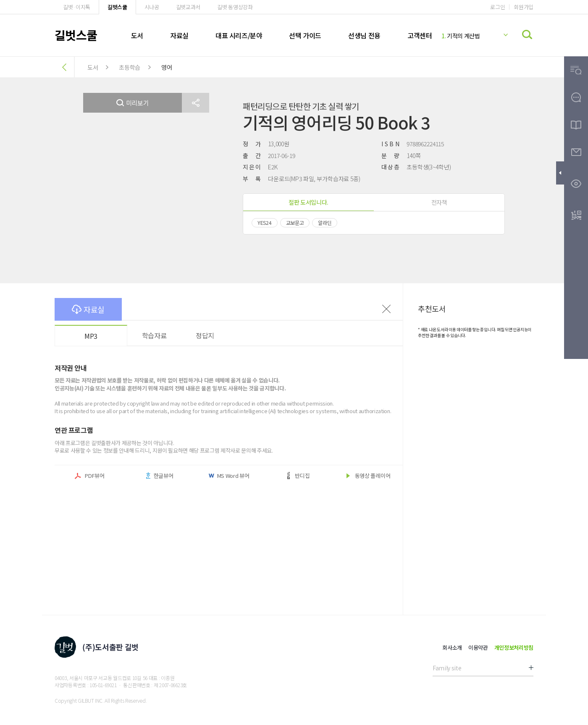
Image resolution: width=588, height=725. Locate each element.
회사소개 (452, 647)
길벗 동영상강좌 (235, 7)
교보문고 (295, 223)
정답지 (205, 335)
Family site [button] (447, 668)
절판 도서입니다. (308, 202)
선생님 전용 (364, 35)
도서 (137, 35)
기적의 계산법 (461, 36)
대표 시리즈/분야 (239, 35)
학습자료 (154, 335)
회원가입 (524, 7)
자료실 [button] (88, 309)
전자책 (439, 202)
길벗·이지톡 (77, 7)
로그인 (497, 7)
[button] (196, 103)
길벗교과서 (188, 7)
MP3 (91, 336)
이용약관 (478, 647)
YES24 (265, 223)
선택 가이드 (305, 35)
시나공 (152, 7)
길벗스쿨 (117, 7)
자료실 (179, 35)
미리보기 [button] (133, 103)
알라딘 (325, 223)
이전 (386, 309)
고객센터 (420, 35)
